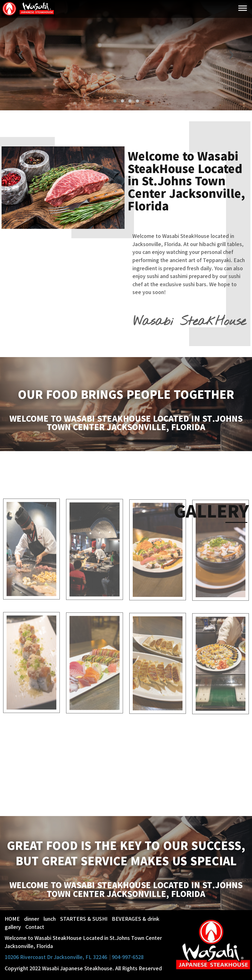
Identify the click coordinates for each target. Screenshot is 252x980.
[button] (115, 101)
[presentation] (21, 55)
